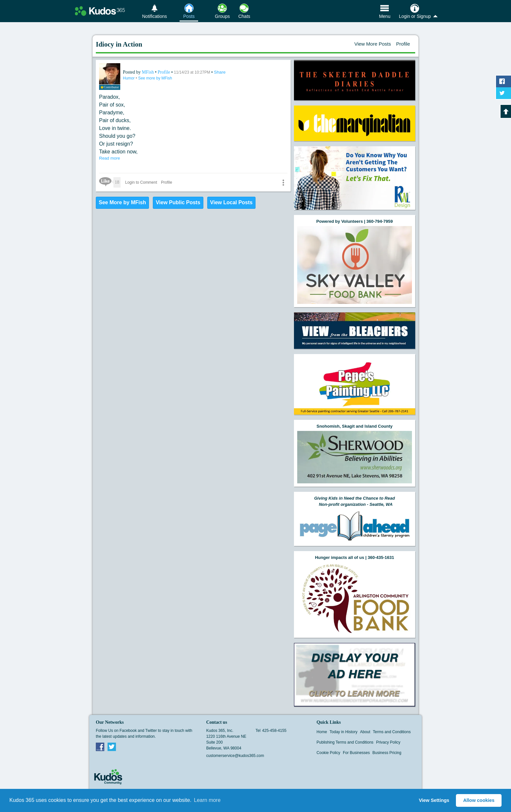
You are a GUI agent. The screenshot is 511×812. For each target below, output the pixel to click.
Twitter (112, 747)
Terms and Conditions (392, 732)
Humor (129, 78)
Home (322, 732)
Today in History (343, 732)
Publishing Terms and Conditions (345, 742)
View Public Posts (178, 202)
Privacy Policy (388, 742)
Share (220, 72)
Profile (403, 44)
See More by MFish (122, 202)
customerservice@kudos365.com (235, 756)
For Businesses (356, 753)
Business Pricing (387, 753)
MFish (148, 72)
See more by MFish (155, 78)
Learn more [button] (207, 800)
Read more (109, 158)
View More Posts (372, 44)
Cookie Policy (328, 753)
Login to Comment (141, 182)
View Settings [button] (434, 800)
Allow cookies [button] (479, 800)
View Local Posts (231, 202)
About (365, 732)
